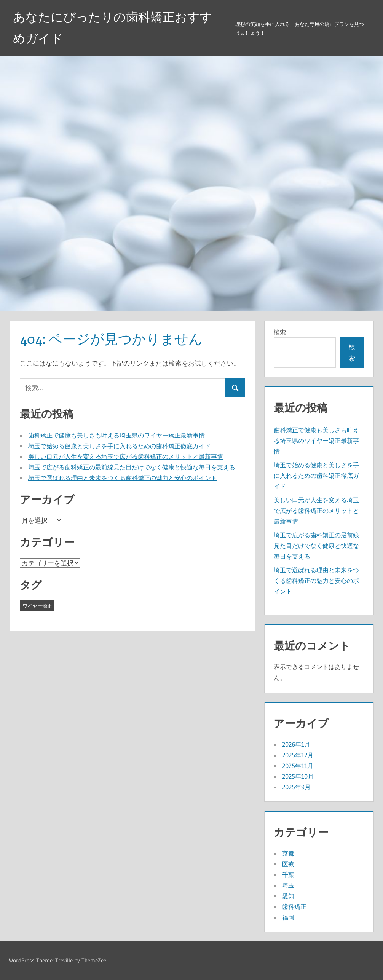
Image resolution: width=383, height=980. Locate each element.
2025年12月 (298, 755)
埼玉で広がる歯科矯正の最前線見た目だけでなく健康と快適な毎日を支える (132, 467)
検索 (280, 332)
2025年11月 (298, 766)
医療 (288, 864)
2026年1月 (296, 744)
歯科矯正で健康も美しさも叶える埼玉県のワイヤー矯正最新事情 (116, 435)
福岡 (288, 917)
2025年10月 (298, 776)
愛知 (288, 896)
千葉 (288, 875)
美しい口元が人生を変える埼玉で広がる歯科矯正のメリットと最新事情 (126, 456)
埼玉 (288, 885)
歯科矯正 (294, 907)
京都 (288, 853)
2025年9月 (296, 787)
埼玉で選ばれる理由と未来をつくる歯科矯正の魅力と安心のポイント (123, 478)
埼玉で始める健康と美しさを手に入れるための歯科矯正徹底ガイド (120, 446)
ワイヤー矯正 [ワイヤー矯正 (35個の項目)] (37, 606)
